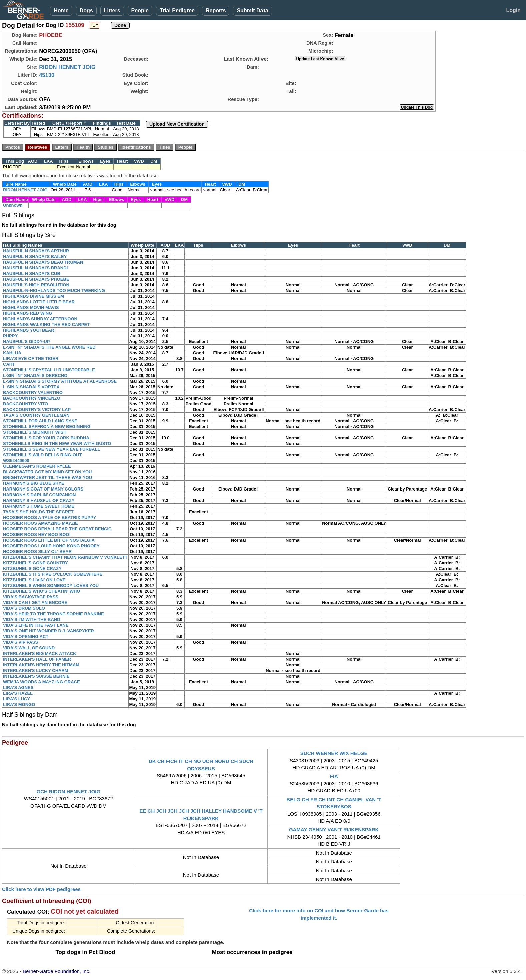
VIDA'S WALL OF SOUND (29, 648)
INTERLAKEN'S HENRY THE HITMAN (41, 665)
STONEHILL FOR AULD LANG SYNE (40, 421)
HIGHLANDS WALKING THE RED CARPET (46, 325)
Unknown (13, 205)
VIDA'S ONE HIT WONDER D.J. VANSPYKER (49, 631)
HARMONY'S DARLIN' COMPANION (39, 495)
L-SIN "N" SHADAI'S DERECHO (35, 376)
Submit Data (252, 11)
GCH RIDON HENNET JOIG (68, 791)
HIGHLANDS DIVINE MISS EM (34, 296)
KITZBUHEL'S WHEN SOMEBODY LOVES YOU (51, 585)
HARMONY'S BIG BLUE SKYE (34, 483)
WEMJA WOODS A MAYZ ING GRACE (42, 682)
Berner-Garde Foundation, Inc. (57, 971)
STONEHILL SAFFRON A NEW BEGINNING (47, 427)
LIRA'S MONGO (19, 704)
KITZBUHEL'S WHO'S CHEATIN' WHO (42, 591)
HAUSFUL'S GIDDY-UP (26, 342)
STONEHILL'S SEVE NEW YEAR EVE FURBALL (52, 449)
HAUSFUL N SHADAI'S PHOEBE (36, 279)
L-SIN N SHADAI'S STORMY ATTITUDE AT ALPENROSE (60, 381)
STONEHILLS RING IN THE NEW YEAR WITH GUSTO (57, 444)
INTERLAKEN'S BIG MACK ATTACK (40, 653)
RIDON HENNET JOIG (67, 67)
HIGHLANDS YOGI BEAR (29, 330)
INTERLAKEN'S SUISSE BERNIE (36, 676)
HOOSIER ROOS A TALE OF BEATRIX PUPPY (50, 517)
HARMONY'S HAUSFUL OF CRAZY (39, 500)
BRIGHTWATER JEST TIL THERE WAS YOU (48, 478)
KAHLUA (12, 353)
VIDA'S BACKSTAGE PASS (31, 597)
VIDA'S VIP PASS (21, 642)
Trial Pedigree (177, 11)
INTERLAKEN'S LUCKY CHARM (36, 670)
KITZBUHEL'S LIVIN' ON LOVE (34, 580)
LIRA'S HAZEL (18, 693)
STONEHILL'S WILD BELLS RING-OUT (42, 455)
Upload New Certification (177, 124)
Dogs (86, 11)
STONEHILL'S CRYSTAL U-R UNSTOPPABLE (49, 370)
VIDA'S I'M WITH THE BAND (32, 619)
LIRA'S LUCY (17, 699)
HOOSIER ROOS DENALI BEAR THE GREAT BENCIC (57, 529)
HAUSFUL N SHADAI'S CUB (32, 274)
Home (61, 11)
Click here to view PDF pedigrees (41, 889)
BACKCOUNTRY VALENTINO (33, 393)
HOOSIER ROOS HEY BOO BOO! (37, 534)
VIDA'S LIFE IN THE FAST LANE (36, 625)
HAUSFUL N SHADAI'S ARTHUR (36, 251)
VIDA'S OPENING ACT (26, 636)
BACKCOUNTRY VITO (26, 404)
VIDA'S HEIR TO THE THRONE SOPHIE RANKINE (54, 614)
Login (513, 10)
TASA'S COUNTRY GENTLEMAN (36, 415)
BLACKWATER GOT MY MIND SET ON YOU (48, 472)
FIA (334, 776)
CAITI (9, 364)
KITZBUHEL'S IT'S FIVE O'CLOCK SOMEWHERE (53, 574)
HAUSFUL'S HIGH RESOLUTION (36, 285)
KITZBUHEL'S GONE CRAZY (32, 568)
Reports (216, 11)
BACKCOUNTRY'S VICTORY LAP (37, 410)
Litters (112, 11)
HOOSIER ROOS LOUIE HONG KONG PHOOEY (51, 546)
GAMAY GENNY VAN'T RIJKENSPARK (334, 829)
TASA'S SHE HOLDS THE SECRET (38, 512)
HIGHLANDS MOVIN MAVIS (31, 308)
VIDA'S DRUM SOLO (24, 608)
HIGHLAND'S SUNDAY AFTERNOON (40, 319)
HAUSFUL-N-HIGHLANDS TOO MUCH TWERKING (54, 291)
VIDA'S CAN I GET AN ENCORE (35, 602)
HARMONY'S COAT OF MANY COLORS (43, 489)
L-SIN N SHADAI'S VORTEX (31, 387)
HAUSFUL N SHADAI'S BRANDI (35, 268)
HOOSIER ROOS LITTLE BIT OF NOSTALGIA (49, 540)
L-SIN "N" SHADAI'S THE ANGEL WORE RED (49, 347)
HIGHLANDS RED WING (28, 313)
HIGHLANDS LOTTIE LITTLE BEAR (39, 302)
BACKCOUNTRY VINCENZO (32, 398)
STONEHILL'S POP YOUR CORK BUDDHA (46, 438)
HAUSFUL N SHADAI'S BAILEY (35, 257)
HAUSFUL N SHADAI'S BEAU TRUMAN (43, 262)
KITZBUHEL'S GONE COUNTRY (36, 563)
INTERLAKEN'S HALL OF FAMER (37, 659)
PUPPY (10, 336)
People (140, 11)
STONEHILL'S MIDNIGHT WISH (35, 432)
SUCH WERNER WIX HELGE (334, 753)
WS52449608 (16, 461)
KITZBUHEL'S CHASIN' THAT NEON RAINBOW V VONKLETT (65, 557)
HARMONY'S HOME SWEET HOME (39, 506)
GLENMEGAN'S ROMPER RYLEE (37, 466)
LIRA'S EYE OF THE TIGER (31, 359)
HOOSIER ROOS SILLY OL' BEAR (37, 551)
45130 (47, 75)
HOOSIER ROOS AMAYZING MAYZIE (41, 523)
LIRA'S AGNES (18, 687)
